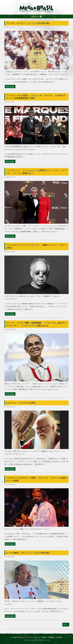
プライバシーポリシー (33, 637)
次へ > (66, 625)
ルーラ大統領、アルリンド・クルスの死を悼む (28, 553)
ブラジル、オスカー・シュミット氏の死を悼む (28, 23)
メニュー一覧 (36, 16)
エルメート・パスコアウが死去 (21, 403)
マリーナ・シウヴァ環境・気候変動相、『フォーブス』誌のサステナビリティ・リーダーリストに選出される (36, 324)
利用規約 (51, 637)
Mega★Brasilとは (17, 637)
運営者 (44, 637)
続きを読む (10, 87)
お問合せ (59, 637)
